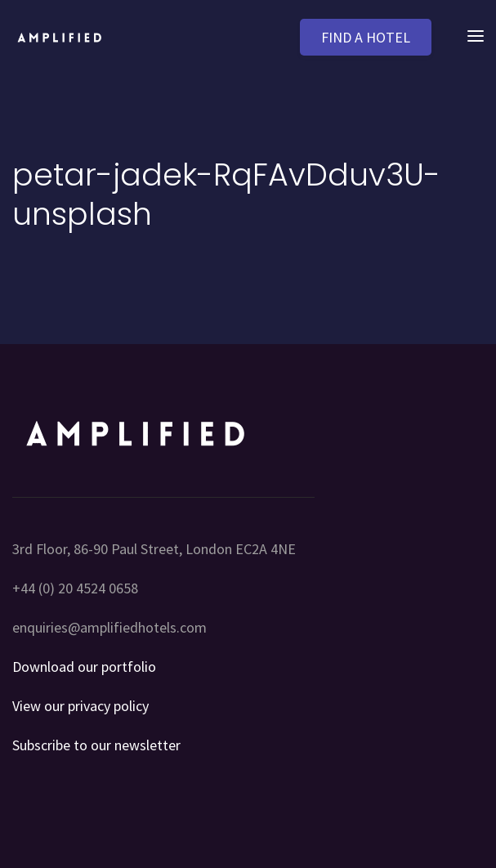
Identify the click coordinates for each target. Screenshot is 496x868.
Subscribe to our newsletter (96, 745)
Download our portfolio (84, 667)
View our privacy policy (80, 706)
